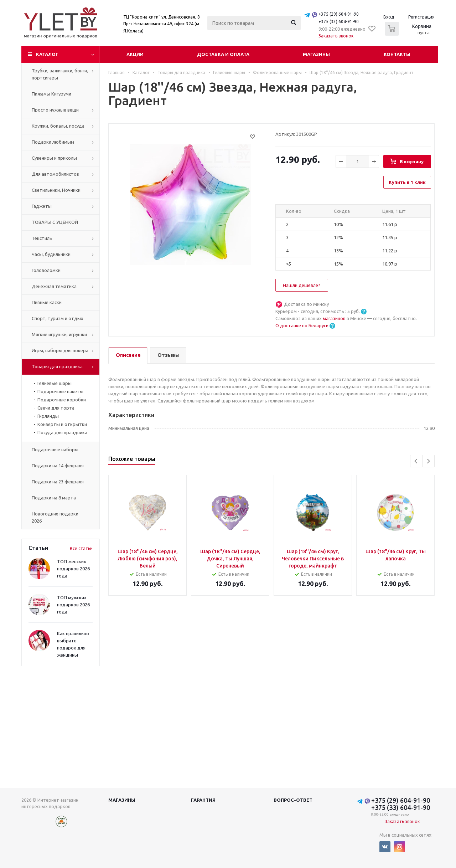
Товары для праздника (57, 366)
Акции (135, 54)
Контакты (397, 54)
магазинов (335, 318)
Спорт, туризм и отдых (58, 318)
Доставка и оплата (223, 54)
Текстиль (42, 238)
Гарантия (203, 800)
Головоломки (46, 270)
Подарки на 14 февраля (58, 466)
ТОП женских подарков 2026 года (73, 569)
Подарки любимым (53, 142)
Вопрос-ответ (293, 800)
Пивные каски (47, 302)
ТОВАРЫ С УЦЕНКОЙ (55, 222)
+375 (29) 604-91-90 (339, 14)
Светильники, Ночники (56, 190)
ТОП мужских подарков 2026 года (73, 605)
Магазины (316, 54)
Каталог (47, 54)
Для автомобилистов (55, 174)
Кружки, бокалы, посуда (58, 126)
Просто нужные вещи (55, 110)
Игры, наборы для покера (60, 350)
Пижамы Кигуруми (51, 94)
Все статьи (81, 548)
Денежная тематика (54, 286)
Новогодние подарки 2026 (55, 517)
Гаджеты (42, 206)
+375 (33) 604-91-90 (339, 22)
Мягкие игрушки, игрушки (59, 334)
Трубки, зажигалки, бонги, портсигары (60, 74)
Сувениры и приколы (54, 158)
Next (428, 461)
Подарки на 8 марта (54, 498)
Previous (416, 461)
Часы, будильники (51, 254)
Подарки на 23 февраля (58, 482)
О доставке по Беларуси (302, 325)
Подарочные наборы (55, 450)
